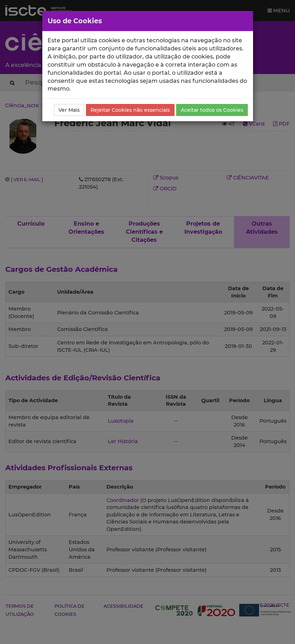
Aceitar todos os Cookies (212, 110)
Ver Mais (69, 110)
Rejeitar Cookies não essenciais (130, 110)
